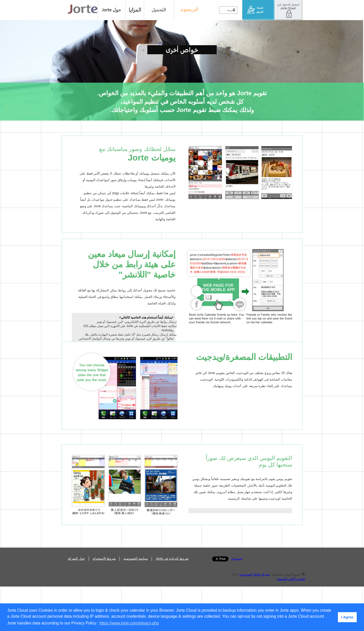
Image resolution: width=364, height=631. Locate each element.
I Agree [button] (347, 617)
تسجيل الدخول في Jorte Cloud (288, 10)
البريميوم (188, 10)
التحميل (159, 10)
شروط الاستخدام (104, 603)
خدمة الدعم (258, 10)
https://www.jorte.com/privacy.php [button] (129, 623)
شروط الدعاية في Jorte (172, 603)
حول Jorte (112, 10)
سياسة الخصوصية (136, 603)
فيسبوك (236, 603)
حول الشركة (76, 603)
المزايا (135, 10)
